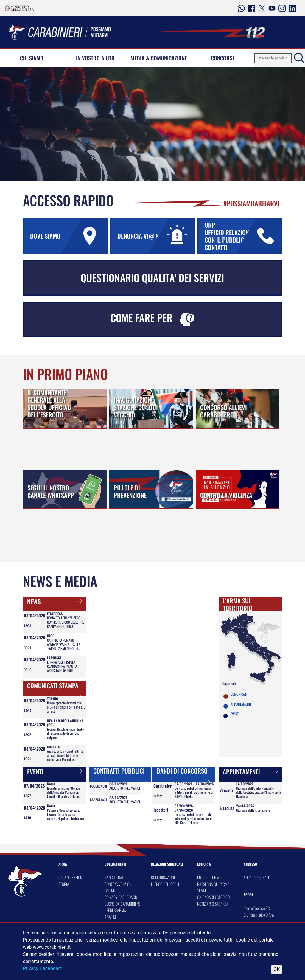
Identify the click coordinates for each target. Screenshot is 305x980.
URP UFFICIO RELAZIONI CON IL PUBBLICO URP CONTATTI (243, 236)
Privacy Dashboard (43, 969)
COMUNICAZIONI (163, 877)
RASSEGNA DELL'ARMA (213, 884)
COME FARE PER (152, 318)
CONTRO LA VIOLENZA (226, 495)
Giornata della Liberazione (253, 810)
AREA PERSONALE (257, 877)
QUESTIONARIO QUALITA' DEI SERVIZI (152, 278)
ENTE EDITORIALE (210, 877)
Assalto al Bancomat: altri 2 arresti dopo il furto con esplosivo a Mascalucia (65, 755)
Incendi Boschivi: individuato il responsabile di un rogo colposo (65, 733)
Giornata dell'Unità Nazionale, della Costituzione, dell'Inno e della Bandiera (259, 792)
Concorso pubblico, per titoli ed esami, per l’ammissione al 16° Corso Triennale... (193, 818)
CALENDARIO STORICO (213, 897)
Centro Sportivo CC (257, 908)
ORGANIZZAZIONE (71, 877)
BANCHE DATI (115, 877)
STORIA (64, 884)
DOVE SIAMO (68, 236)
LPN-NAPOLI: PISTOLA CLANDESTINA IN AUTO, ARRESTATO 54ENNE (62, 666)
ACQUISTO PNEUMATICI (125, 788)
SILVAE (202, 890)
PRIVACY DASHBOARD (121, 897)
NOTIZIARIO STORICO (212, 904)
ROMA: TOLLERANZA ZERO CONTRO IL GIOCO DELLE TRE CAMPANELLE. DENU (66, 622)
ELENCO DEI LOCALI (165, 884)
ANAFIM (110, 917)
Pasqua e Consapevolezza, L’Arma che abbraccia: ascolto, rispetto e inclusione (66, 814)
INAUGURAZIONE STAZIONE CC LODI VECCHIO (136, 407)
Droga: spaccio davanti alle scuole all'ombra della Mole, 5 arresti (66, 707)
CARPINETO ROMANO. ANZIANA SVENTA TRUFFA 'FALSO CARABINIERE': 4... (64, 644)
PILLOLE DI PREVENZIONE (130, 491)
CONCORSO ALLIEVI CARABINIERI (224, 411)
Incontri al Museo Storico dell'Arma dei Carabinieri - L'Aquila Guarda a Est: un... (64, 792)
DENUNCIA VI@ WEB (155, 236)
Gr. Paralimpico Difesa (259, 915)
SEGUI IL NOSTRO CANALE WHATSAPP (51, 491)
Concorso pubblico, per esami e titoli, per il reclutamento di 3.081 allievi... (194, 792)
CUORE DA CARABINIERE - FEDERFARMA (123, 907)
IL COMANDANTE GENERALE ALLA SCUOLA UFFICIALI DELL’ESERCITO (50, 403)
